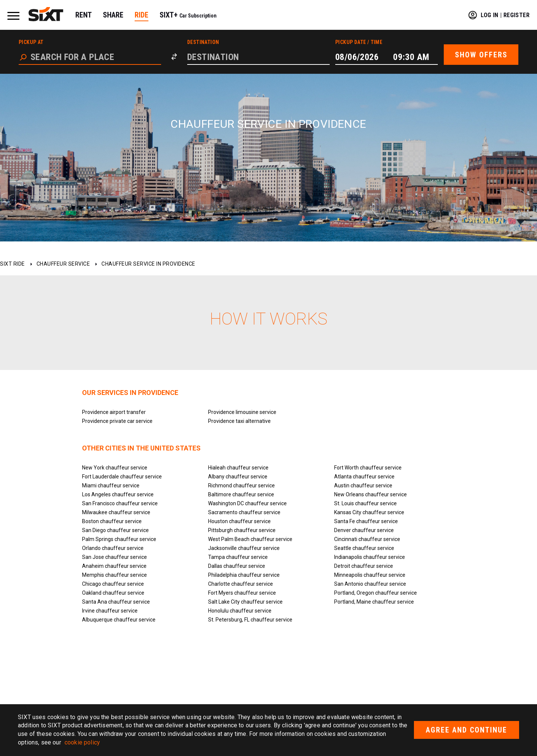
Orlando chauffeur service (113, 548)
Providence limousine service (242, 412)
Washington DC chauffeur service (247, 503)
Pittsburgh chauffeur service (242, 530)
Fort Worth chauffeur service (368, 468)
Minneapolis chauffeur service (370, 575)
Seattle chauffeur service (364, 548)
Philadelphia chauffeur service (244, 575)
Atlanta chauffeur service (364, 477)
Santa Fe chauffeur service (366, 521)
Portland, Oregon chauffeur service (376, 593)
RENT (84, 15)
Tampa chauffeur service (238, 557)
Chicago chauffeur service (113, 584)
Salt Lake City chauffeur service (245, 602)
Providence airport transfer (114, 412)
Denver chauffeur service (364, 530)
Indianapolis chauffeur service (370, 557)
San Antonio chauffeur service (370, 584)
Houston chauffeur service (239, 521)
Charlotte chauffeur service (241, 584)
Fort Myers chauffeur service (242, 593)
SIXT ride (12, 264)
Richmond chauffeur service (241, 485)
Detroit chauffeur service (364, 566)
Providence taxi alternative (239, 421)
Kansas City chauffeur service (369, 512)
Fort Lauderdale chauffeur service (122, 477)
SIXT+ (188, 15)
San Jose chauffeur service (114, 557)
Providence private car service (117, 421)
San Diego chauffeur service (115, 530)
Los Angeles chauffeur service (118, 494)
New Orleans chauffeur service (370, 494)
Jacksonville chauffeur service (244, 548)
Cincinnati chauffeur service (367, 539)
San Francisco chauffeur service (120, 503)
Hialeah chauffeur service (238, 468)
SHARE (113, 15)
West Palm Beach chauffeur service (250, 539)
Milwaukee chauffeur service (116, 512)
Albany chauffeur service (238, 477)
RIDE (142, 15)
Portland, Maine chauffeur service (374, 602)
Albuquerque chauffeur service (119, 620)
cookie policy (82, 742)
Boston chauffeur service (112, 521)
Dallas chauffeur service (237, 566)
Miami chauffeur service (111, 485)
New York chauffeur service (115, 468)
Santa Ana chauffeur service (116, 602)
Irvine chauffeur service (110, 611)
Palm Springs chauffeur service (119, 539)
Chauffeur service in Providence (148, 264)
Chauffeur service (63, 264)
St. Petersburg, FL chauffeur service (250, 620)
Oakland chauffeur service (113, 593)
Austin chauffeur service (363, 485)
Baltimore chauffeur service (241, 494)
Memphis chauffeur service (114, 575)
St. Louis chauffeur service (365, 503)
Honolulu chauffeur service (240, 611)
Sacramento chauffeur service (244, 512)
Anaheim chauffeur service (114, 566)
